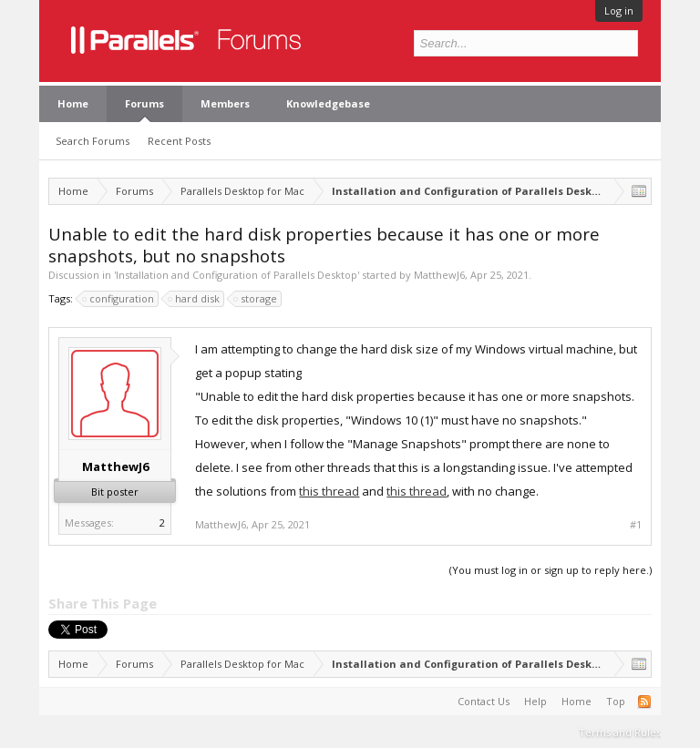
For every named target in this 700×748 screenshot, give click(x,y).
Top (616, 701)
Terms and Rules (620, 732)
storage (256, 299)
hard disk (195, 299)
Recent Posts (179, 141)
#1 (636, 525)
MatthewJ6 (439, 275)
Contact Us (484, 701)
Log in (619, 10)
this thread (329, 491)
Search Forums (93, 141)
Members (225, 103)
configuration (119, 299)
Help (535, 701)
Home (73, 103)
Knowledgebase (328, 103)
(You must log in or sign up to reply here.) (551, 570)
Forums (144, 103)
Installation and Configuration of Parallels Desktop (237, 275)
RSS (644, 702)
